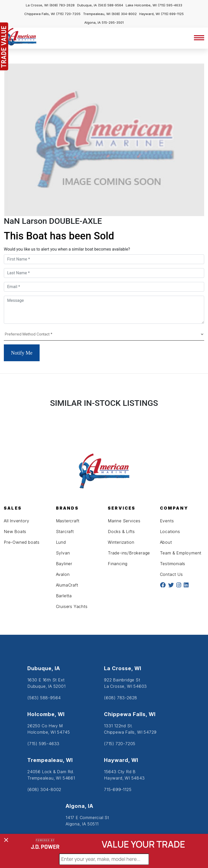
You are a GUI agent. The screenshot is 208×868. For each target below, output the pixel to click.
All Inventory (16, 521)
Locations (170, 532)
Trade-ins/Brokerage (129, 553)
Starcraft (65, 532)
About (166, 542)
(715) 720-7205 (68, 14)
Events (167, 521)
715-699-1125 (118, 789)
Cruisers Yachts (72, 606)
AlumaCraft (67, 585)
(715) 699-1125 (172, 14)
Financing (118, 564)
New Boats (15, 532)
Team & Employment (181, 553)
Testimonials (173, 564)
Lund (61, 542)
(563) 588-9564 (111, 5)
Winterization (121, 542)
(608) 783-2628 (62, 5)
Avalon (63, 574)
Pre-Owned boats (22, 542)
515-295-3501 (113, 22)
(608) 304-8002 (124, 14)
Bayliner (64, 564)
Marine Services (124, 521)
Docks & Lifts (121, 532)
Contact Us (171, 574)
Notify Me (22, 353)
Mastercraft (68, 521)
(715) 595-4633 (170, 5)
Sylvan (63, 553)
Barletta (64, 596)
